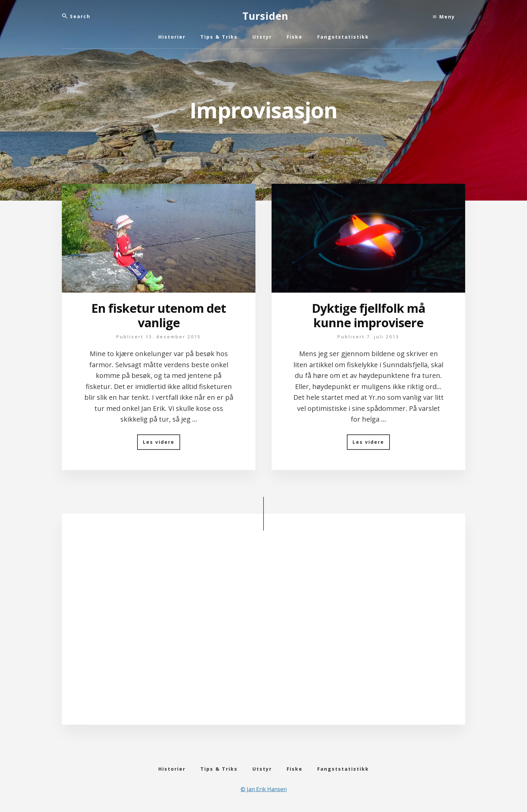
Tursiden (265, 16)
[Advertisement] (263, 633)
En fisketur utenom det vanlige (159, 315)
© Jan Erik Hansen (264, 789)
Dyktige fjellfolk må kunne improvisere (369, 315)
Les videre (161, 444)
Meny (444, 17)
